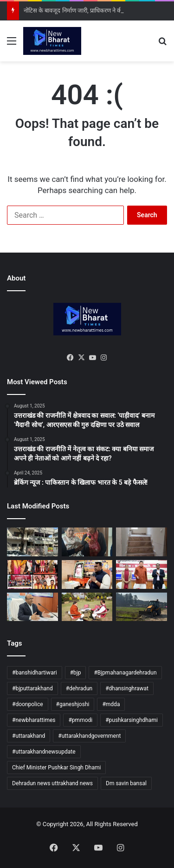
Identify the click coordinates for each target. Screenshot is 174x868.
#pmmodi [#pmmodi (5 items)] (80, 720)
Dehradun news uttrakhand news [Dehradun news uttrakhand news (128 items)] (52, 783)
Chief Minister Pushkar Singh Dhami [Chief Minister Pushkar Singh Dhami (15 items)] (56, 768)
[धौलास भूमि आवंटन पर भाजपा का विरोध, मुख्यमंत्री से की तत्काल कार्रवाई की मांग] (87, 607)
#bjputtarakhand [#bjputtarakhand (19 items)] (32, 688)
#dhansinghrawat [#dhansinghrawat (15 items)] (127, 688)
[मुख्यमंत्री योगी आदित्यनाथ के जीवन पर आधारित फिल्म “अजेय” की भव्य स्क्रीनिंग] (87, 542)
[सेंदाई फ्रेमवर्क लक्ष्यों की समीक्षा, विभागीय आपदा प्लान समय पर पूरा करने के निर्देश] (32, 607)
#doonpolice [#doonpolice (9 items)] (28, 704)
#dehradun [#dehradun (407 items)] (79, 688)
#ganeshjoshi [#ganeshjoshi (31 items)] (73, 704)
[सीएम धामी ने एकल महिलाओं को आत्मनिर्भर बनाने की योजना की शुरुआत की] (142, 574)
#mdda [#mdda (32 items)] (111, 704)
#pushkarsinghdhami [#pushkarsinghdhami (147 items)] (132, 720)
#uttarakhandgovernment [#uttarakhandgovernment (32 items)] (89, 736)
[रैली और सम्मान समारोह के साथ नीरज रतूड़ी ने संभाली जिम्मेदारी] (32, 574)
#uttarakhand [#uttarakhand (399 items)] (29, 736)
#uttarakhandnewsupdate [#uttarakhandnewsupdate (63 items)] (44, 752)
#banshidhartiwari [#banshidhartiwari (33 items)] (35, 673)
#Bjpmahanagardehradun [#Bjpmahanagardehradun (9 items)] (125, 673)
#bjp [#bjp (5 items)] (76, 673)
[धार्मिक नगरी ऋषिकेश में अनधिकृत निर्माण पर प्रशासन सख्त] (142, 542)
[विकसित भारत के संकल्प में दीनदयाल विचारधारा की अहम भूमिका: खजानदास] (87, 574)
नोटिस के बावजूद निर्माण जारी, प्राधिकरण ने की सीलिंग (81, 10)
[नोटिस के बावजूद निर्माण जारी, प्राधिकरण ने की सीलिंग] (32, 542)
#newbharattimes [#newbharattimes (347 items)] (34, 720)
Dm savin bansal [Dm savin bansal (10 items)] (126, 783)
